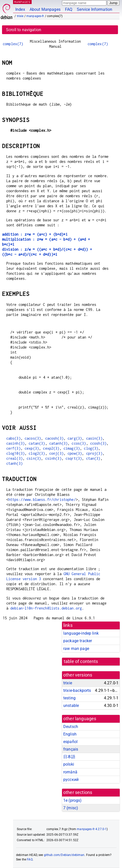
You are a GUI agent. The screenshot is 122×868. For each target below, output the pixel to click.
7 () (71, 808)
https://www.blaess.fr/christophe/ (42, 499)
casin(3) (94, 438)
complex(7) (13, 44)
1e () (73, 800)
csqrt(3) (74, 458)
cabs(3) (13, 438)
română (70, 772)
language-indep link (81, 633)
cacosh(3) (54, 438)
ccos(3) (79, 443)
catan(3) (37, 443)
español (70, 742)
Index (20, 9)
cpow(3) (75, 453)
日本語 (69, 757)
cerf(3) (13, 448)
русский (71, 780)
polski (69, 764)
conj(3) (56, 453)
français (71, 749)
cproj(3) (94, 453)
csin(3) (34, 458)
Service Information (95, 9)
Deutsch (71, 727)
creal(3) (14, 458)
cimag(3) (72, 448)
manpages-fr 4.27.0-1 (92, 829)
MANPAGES (22, 2)
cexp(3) (32, 448)
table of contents (81, 661)
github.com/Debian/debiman (64, 855)
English (70, 734)
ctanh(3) (14, 463)
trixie (20, 16)
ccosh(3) (98, 443)
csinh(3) (53, 458)
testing (69, 698)
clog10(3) (15, 453)
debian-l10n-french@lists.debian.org (46, 608)
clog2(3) (37, 453)
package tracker (78, 641)
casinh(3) (15, 443)
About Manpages (45, 9)
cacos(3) (33, 438)
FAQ (69, 9)
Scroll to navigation (24, 30)
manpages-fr (35, 16)
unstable (71, 706)
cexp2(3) (51, 448)
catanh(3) (58, 443)
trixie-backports (77, 690)
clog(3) (91, 448)
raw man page (76, 649)
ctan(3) (93, 458)
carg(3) (75, 438)
